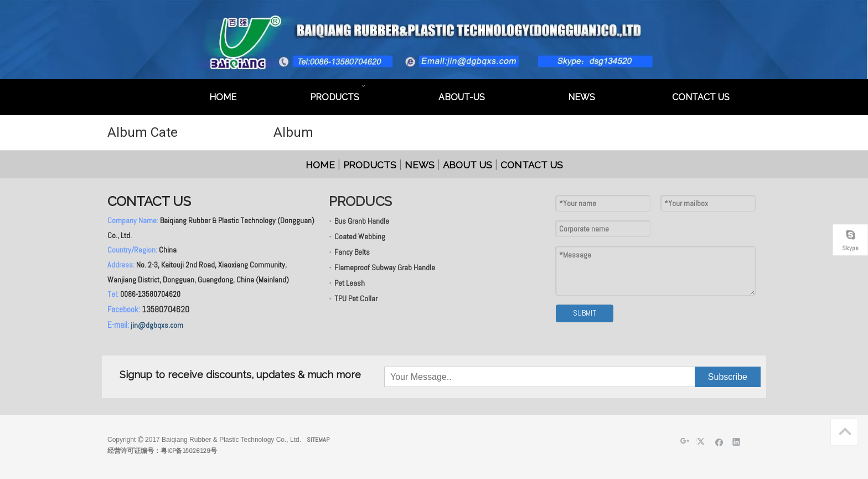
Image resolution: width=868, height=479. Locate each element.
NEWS (420, 165)
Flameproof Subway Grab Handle (385, 267)
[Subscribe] (728, 377)
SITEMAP (318, 440)
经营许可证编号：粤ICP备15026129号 (162, 451)
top (845, 431)
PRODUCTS (370, 165)
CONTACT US (532, 165)
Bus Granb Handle (362, 221)
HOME (320, 165)
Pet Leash (350, 283)
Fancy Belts (352, 252)
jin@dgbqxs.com (157, 325)
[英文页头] (434, 40)
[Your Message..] (440, 377)
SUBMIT (585, 313)
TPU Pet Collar (356, 298)
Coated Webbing (360, 236)
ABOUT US (467, 165)
